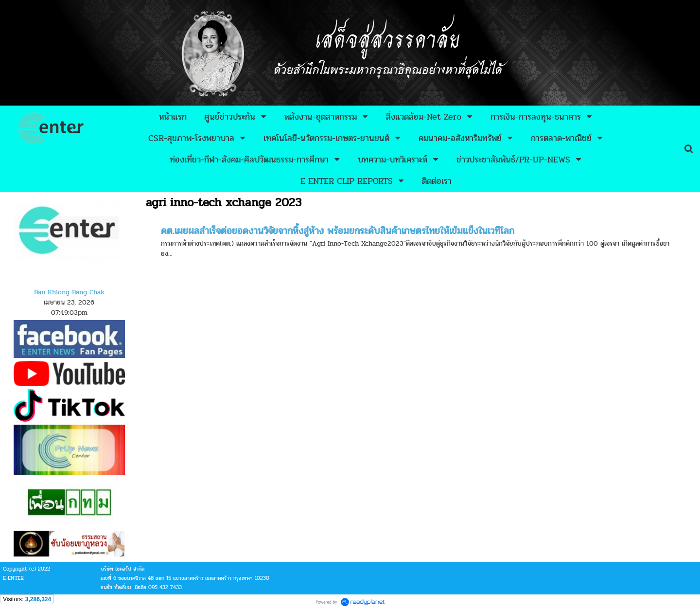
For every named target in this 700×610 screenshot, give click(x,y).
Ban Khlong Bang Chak (69, 292)
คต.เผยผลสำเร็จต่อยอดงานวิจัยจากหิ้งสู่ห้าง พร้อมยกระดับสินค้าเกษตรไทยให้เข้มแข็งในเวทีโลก (338, 231)
